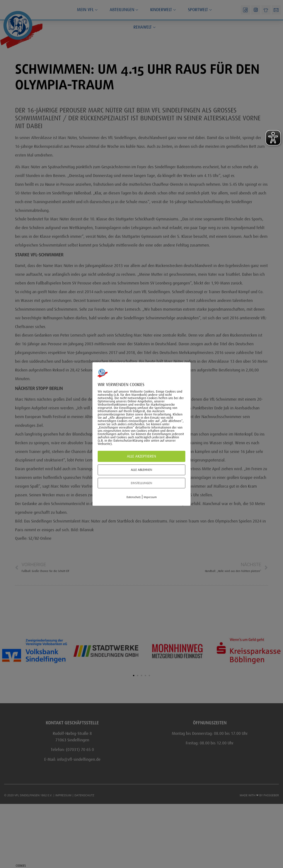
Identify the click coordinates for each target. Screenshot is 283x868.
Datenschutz (134, 497)
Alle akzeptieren (141, 456)
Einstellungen (141, 483)
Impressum (150, 497)
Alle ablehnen (141, 470)
